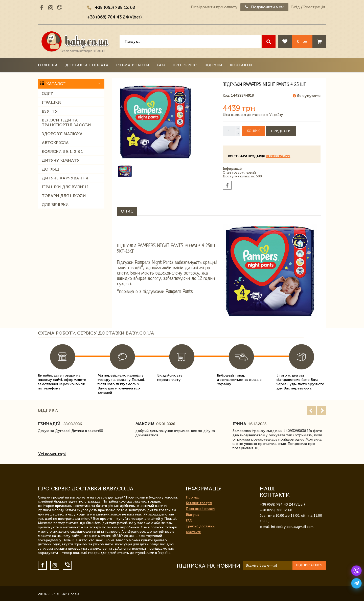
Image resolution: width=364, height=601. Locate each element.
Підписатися (309, 565)
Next (322, 411)
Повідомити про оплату (214, 7)
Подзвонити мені (264, 7)
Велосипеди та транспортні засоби (66, 122)
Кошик (253, 131)
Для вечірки (55, 205)
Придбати (281, 131)
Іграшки (51, 102)
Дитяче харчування (65, 178)
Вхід (295, 7)
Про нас (193, 497)
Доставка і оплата (87, 65)
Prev (312, 411)
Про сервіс (185, 65)
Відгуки (213, 65)
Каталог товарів (199, 503)
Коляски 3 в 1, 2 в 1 (62, 151)
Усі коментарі (52, 454)
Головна (48, 65)
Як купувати (307, 96)
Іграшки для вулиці (65, 187)
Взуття (50, 111)
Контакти (241, 65)
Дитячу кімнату (61, 160)
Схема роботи (133, 65)
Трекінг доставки (200, 526)
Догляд (50, 169)
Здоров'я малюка (62, 134)
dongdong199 (278, 156)
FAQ (161, 65)
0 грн (302, 41)
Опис (127, 211)
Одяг (47, 94)
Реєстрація (314, 7)
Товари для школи (64, 196)
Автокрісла (55, 143)
